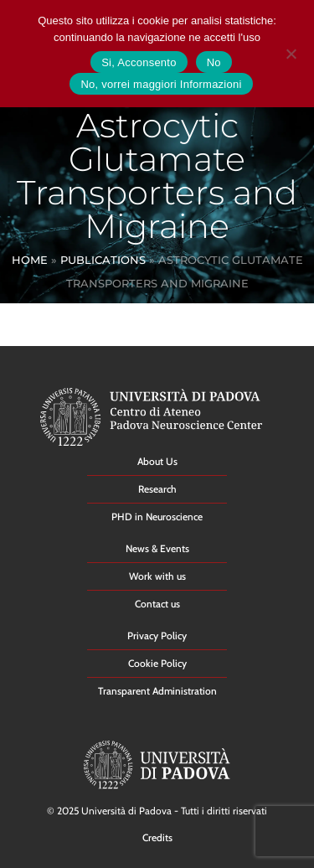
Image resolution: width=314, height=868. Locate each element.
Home (30, 260)
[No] (291, 52)
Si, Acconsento (139, 62)
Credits (157, 837)
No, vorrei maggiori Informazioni (161, 84)
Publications (103, 260)
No (214, 62)
